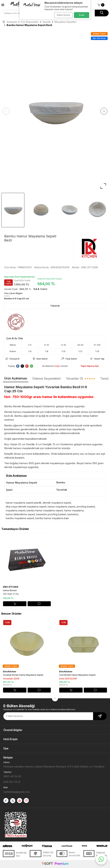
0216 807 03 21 (12, 782)
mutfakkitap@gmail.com (16, 792)
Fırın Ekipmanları (30, 22)
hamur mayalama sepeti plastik (24, 503)
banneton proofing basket (51, 514)
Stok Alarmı (40, 359)
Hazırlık (47, 22)
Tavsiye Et (13, 359)
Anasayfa (10, 22)
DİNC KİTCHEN (11, 587)
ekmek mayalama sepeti (57, 503)
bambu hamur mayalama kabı (52, 518)
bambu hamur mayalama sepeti (45, 510)
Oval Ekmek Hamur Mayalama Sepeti (77, 675)
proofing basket (86, 507)
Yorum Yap (97, 359)
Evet (82, 15)
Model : (85, 267)
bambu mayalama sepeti (20, 518)
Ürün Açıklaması (16, 378)
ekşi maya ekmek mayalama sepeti (26, 507)
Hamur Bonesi (10, 590)
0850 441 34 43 (12, 776)
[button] (6, 111)
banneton (73, 514)
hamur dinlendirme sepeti (20, 514)
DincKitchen (9, 672)
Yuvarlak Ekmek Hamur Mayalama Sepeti (23, 675)
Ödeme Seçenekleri (47, 378)
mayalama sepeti (16, 510)
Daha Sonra (63, 15)
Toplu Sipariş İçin (90, 366)
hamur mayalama (74, 510)
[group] (55, 111)
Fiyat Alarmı (69, 359)
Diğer (57, 366)
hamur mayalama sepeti (61, 507)
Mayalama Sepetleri (65, 22)
